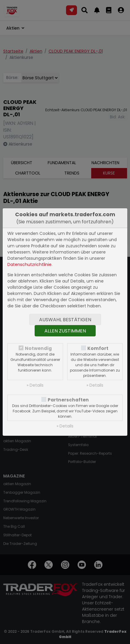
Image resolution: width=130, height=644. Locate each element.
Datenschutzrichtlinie (29, 264)
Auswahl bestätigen (65, 320)
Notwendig (38, 348)
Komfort (98, 348)
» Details (35, 385)
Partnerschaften (68, 400)
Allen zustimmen (65, 331)
